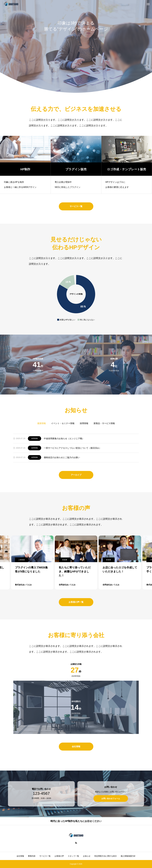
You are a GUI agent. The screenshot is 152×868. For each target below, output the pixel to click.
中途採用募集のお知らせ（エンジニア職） (64, 439)
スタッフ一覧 (73, 856)
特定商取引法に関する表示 (106, 856)
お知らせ (87, 856)
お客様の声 (59, 856)
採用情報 (35, 438)
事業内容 (32, 856)
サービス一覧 (45, 856)
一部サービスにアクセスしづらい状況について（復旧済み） (72, 448)
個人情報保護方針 (128, 856)
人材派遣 (22, 560)
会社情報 (20, 856)
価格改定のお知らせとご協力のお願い (62, 457)
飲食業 (65, 560)
